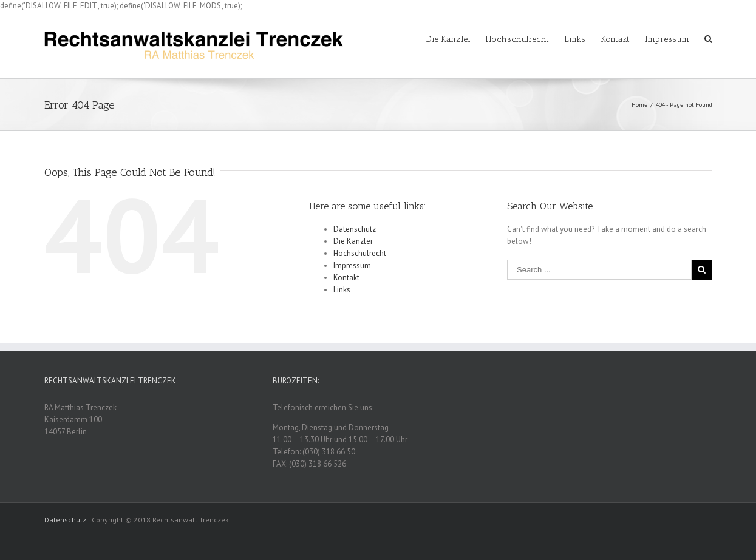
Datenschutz (355, 229)
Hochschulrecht (360, 253)
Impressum (352, 265)
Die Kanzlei (353, 241)
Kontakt (346, 278)
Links (342, 290)
